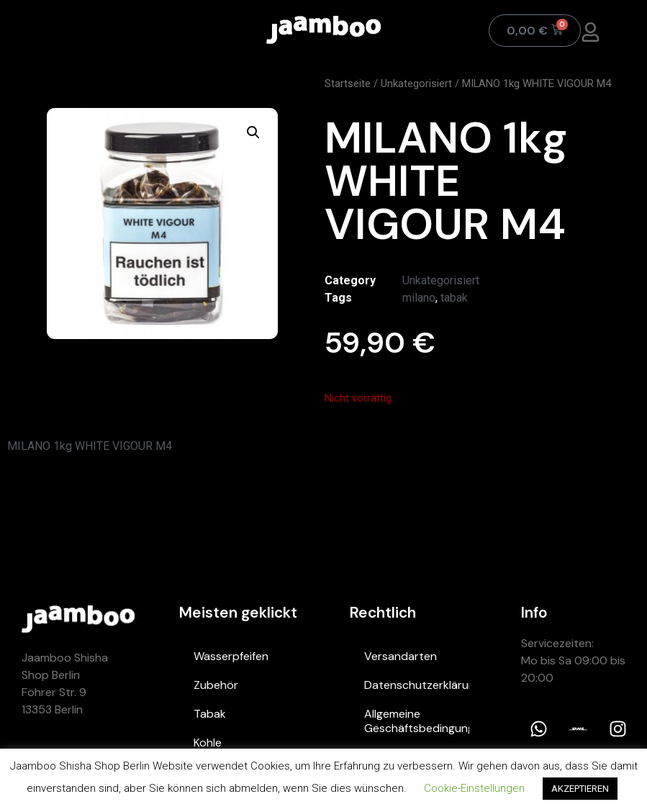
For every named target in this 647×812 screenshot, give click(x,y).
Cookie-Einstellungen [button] (474, 788)
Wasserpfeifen (231, 656)
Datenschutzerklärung (416, 685)
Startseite (348, 84)
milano (419, 298)
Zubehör (216, 685)
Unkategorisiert (416, 84)
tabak (454, 298)
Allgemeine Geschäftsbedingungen (416, 721)
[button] (253, 132)
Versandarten (401, 656)
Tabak (210, 714)
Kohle (208, 743)
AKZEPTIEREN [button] (580, 789)
